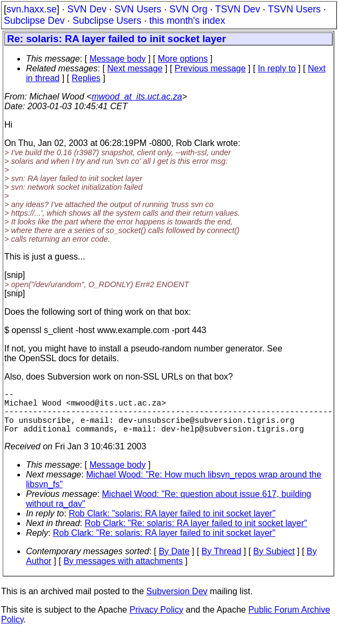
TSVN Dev (238, 9)
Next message (135, 68)
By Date (174, 562)
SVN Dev (87, 9)
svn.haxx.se (32, 9)
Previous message (210, 68)
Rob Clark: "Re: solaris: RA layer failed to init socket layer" (196, 534)
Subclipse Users (107, 21)
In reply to (277, 68)
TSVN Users (294, 9)
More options (183, 59)
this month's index (187, 21)
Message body (117, 59)
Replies (86, 78)
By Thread (222, 562)
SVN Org (188, 9)
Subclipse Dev (34, 21)
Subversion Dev (177, 602)
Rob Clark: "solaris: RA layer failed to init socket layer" (172, 524)
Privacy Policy (156, 620)
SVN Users (138, 9)
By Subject (274, 562)
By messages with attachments (123, 572)
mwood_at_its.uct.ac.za (137, 97)
